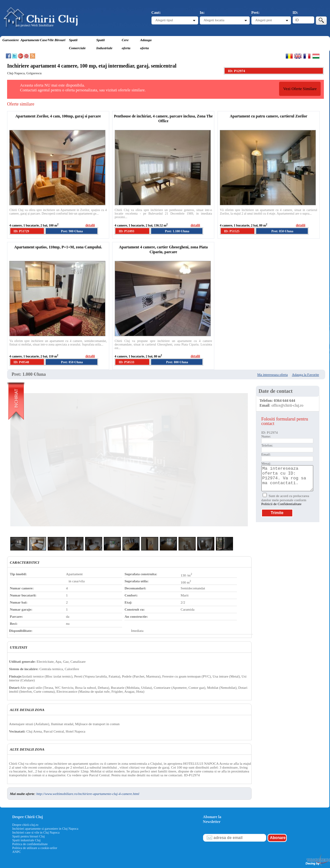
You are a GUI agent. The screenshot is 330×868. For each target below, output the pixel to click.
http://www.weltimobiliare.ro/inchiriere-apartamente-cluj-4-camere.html (88, 794)
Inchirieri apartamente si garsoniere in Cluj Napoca (45, 829)
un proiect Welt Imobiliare (35, 25)
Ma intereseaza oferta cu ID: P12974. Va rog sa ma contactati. (287, 478)
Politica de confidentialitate (30, 844)
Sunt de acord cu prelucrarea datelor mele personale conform (285, 500)
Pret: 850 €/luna (282, 231)
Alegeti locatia (214, 20)
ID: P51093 (126, 231)
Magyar (316, 56)
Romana (289, 56)
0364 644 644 (285, 401)
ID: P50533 (126, 362)
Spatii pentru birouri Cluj (29, 836)
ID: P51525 (232, 231)
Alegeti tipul (164, 20)
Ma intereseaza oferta (272, 374)
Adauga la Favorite (306, 374)
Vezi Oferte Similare (300, 89)
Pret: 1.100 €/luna (177, 231)
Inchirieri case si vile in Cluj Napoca (36, 832)
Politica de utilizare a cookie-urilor (35, 848)
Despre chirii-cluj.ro (25, 825)
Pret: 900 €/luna (72, 231)
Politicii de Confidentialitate (281, 504)
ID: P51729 (21, 231)
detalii (90, 225)
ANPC (17, 852)
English (298, 56)
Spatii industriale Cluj (26, 840)
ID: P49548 (21, 362)
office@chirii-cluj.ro (287, 405)
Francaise (307, 56)
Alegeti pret (264, 20)
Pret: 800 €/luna (177, 362)
